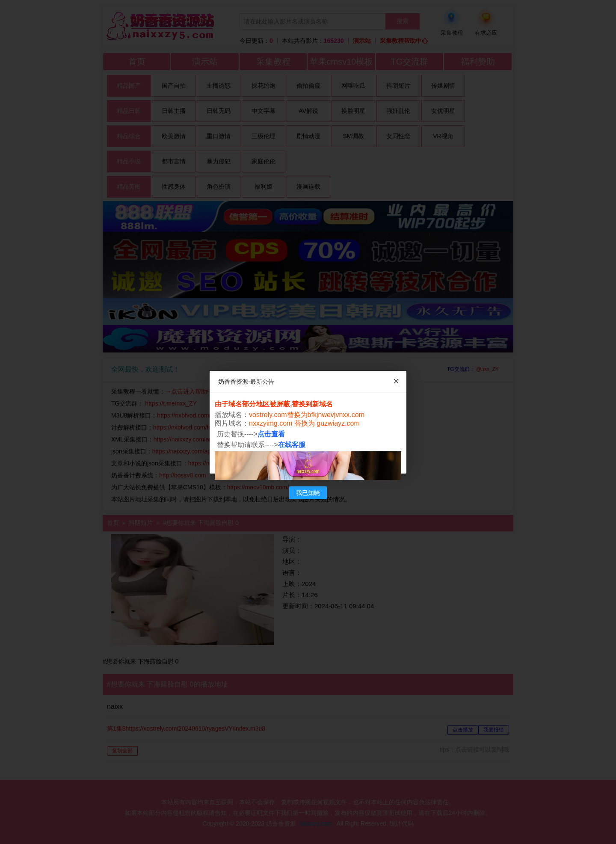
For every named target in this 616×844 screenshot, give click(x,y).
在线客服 (292, 445)
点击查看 (271, 434)
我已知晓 (308, 493)
